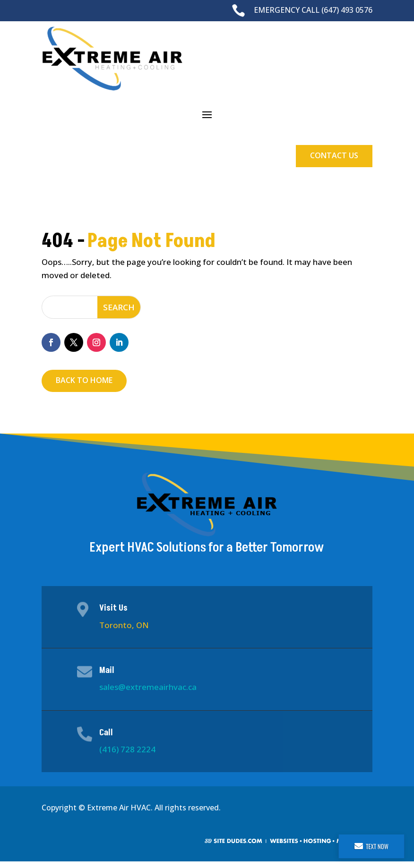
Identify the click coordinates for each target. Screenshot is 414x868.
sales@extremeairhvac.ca (148, 687)
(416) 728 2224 (127, 749)
